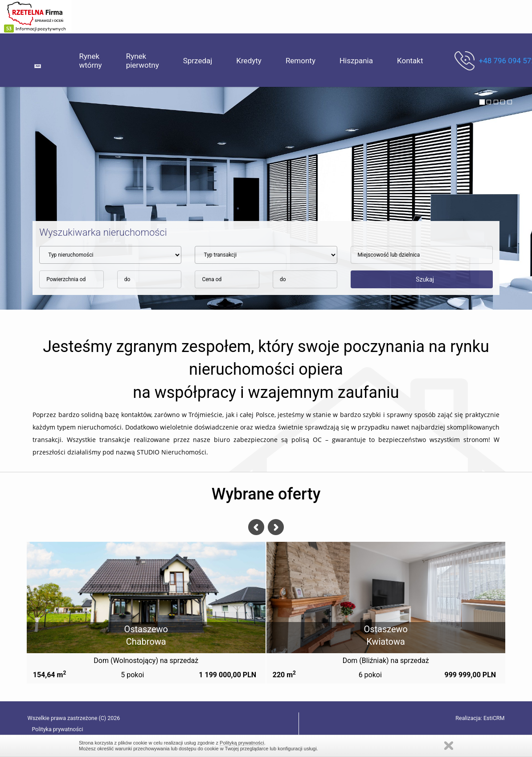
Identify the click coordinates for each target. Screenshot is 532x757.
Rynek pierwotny (143, 61)
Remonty (301, 61)
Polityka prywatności (58, 729)
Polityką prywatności (242, 743)
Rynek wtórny (91, 61)
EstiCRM (494, 718)
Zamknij (449, 746)
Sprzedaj (198, 61)
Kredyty (249, 61)
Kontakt (410, 61)
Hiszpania (356, 61)
